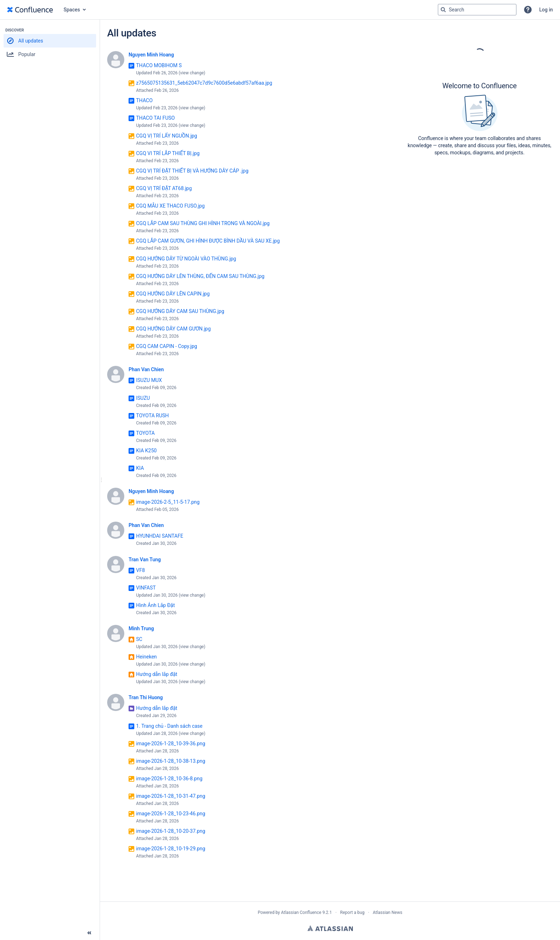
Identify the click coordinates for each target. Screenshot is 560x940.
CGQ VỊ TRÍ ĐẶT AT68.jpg (164, 188)
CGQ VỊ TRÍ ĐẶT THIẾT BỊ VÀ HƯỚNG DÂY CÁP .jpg (192, 171)
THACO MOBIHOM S (159, 65)
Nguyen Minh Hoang (151, 55)
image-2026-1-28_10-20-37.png (171, 831)
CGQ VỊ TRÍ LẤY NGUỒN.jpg (167, 136)
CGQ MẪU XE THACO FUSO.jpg (170, 206)
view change (192, 73)
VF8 (141, 570)
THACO (144, 100)
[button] (528, 10)
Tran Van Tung (145, 559)
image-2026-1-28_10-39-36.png (171, 743)
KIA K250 (146, 451)
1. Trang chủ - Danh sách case (169, 726)
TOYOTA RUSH (152, 416)
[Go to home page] (30, 10)
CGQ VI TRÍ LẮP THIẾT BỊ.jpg (168, 153)
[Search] (443, 10)
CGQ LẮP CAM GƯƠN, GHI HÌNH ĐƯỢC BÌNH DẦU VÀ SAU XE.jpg (208, 241)
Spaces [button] (72, 10)
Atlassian (330, 928)
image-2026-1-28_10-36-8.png (169, 779)
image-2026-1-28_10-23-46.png (171, 814)
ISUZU (143, 398)
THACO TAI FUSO (155, 118)
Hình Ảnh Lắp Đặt (156, 605)
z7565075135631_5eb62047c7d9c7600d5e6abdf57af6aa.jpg (204, 83)
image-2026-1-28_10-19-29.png (171, 849)
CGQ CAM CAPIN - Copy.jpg (167, 346)
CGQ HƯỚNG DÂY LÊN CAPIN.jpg (173, 294)
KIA (140, 468)
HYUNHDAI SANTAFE (160, 536)
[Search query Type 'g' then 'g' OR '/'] (477, 10)
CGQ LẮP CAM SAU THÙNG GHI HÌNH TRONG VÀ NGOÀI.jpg (203, 223)
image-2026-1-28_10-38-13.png (171, 761)
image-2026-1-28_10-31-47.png (171, 796)
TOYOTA (145, 433)
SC (139, 639)
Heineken (146, 657)
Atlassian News (388, 912)
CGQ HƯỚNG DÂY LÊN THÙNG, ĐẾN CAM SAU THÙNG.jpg (200, 276)
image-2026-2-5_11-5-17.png (168, 502)
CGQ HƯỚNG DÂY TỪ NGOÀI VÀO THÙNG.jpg (186, 259)
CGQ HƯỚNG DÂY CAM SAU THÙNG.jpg (180, 311)
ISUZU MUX (149, 380)
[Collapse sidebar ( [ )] (89, 933)
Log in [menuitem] (546, 10)
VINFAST (146, 588)
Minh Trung (141, 628)
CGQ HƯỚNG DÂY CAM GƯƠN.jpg (173, 329)
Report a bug (352, 912)
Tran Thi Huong (146, 697)
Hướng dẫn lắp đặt (157, 674)
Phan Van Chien (146, 369)
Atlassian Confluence (301, 912)
